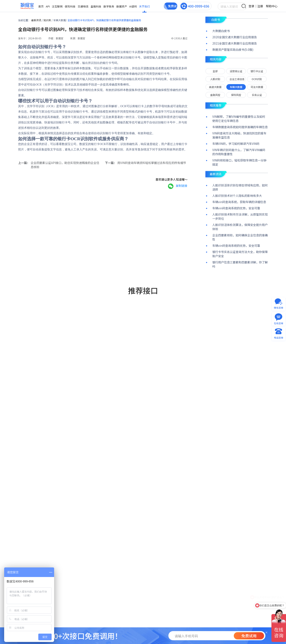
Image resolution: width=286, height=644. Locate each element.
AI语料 (133, 6)
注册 (260, 6)
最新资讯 (37, 20)
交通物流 (83, 6)
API (48, 6)
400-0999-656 (199, 6)
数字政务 (109, 6)
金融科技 (96, 6)
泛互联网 (57, 6)
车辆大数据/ (60, 20)
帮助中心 (272, 6)
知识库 (48, 20)
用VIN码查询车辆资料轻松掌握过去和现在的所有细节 (152, 163)
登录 (251, 6)
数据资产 (122, 6)
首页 (41, 6)
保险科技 (70, 6)
